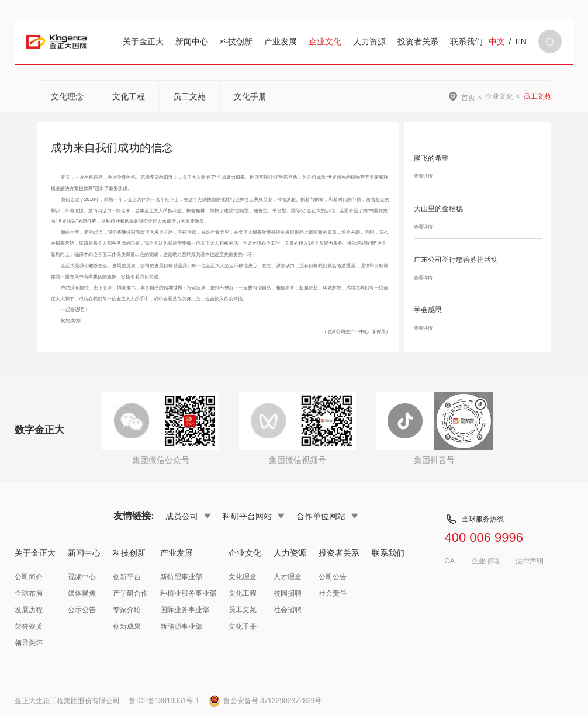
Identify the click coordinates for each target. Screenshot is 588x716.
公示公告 (82, 610)
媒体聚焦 (82, 593)
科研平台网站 (254, 516)
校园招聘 (288, 593)
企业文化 (325, 41)
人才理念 (288, 577)
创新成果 (127, 627)
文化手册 (250, 96)
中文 (497, 41)
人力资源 (369, 41)
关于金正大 (143, 41)
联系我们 (466, 41)
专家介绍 (127, 610)
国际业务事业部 (185, 610)
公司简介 (29, 577)
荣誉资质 (29, 627)
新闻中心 (192, 41)
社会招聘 (288, 610)
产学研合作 (130, 593)
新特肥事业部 (181, 577)
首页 (468, 97)
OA (449, 561)
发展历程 (29, 610)
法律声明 (530, 561)
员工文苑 (189, 96)
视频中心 (82, 577)
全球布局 (29, 593)
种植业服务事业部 (188, 593)
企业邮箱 (485, 561)
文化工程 (129, 96)
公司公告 (333, 577)
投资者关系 (418, 41)
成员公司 (188, 516)
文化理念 (67, 96)
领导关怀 (29, 643)
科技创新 (236, 41)
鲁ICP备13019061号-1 (164, 701)
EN (520, 41)
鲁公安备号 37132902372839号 (265, 701)
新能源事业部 (181, 627)
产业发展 (281, 41)
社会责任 (333, 593)
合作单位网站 (327, 516)
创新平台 (127, 577)
